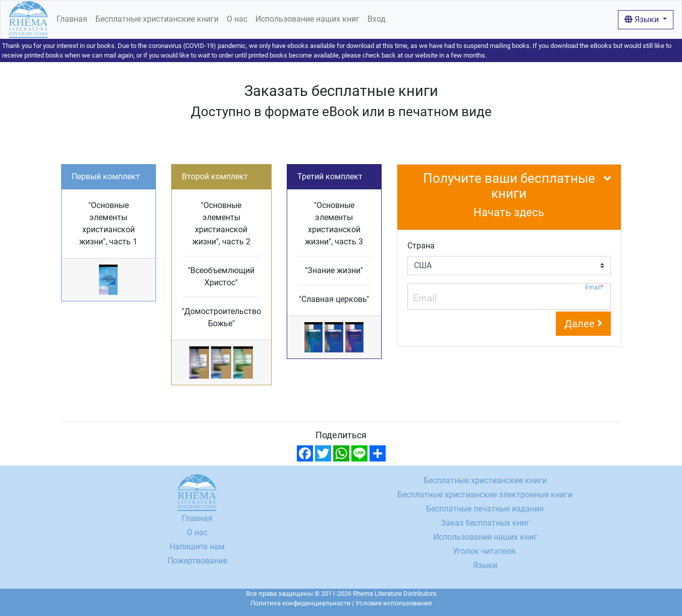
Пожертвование (197, 561)
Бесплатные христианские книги (157, 19)
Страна (421, 246)
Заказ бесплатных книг (485, 523)
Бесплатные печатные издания (485, 509)
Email (594, 288)
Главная (72, 19)
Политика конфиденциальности (301, 603)
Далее (583, 324)
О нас (237, 19)
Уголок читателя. (485, 551)
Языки (643, 19)
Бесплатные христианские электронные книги (485, 495)
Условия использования (394, 603)
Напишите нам (197, 547)
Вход (377, 19)
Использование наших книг (307, 19)
